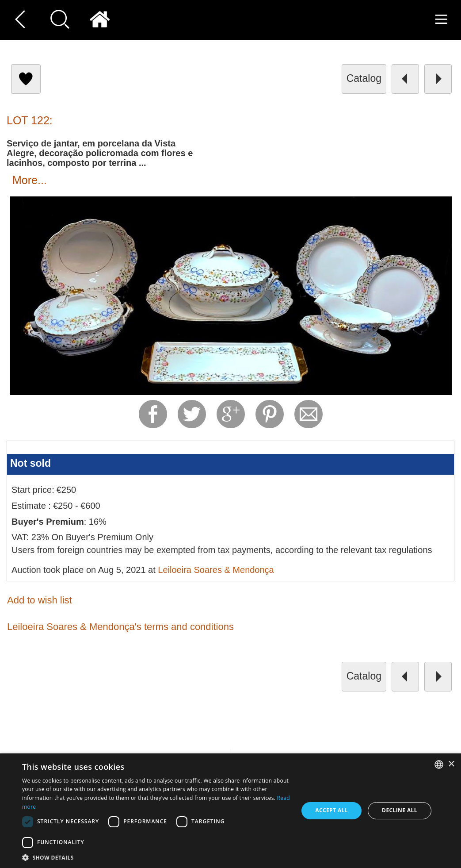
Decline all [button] (400, 810)
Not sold (30, 463)
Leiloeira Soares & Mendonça (216, 570)
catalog (364, 78)
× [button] (451, 764)
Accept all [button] (331, 810)
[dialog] (230, 811)
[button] (156, 857)
